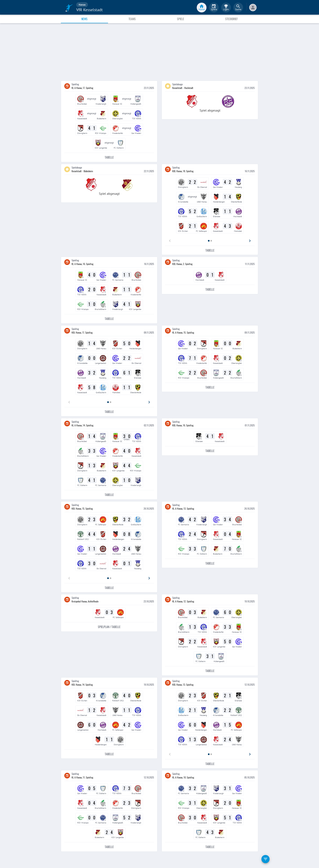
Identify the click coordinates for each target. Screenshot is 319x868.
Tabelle (109, 157)
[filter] (265, 859)
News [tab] (84, 19)
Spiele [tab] (181, 19)
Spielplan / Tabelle (109, 627)
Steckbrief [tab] (231, 19)
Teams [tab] (132, 19)
